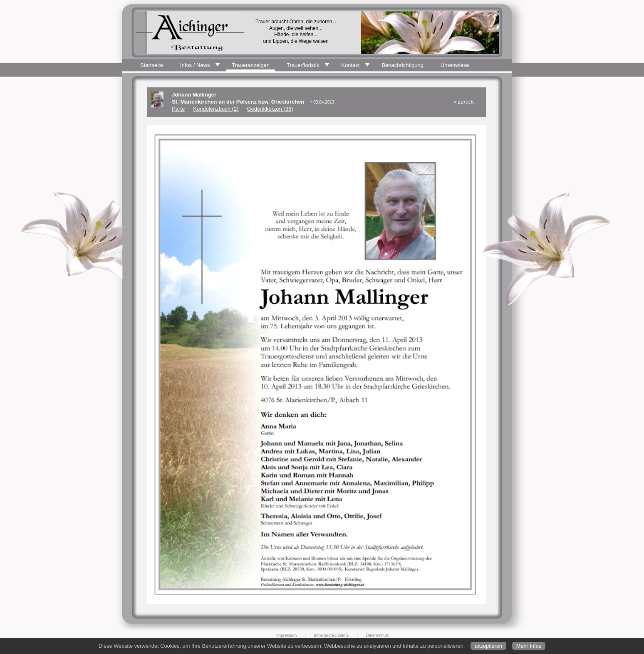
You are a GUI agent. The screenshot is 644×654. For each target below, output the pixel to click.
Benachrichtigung (402, 65)
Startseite (152, 65)
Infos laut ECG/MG (331, 635)
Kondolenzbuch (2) (216, 109)
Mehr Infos (529, 646)
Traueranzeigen (251, 65)
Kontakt (350, 65)
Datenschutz (377, 635)
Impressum (286, 635)
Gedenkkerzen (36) (270, 109)
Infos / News (195, 65)
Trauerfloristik (303, 65)
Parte (178, 109)
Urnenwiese (455, 65)
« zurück (464, 102)
